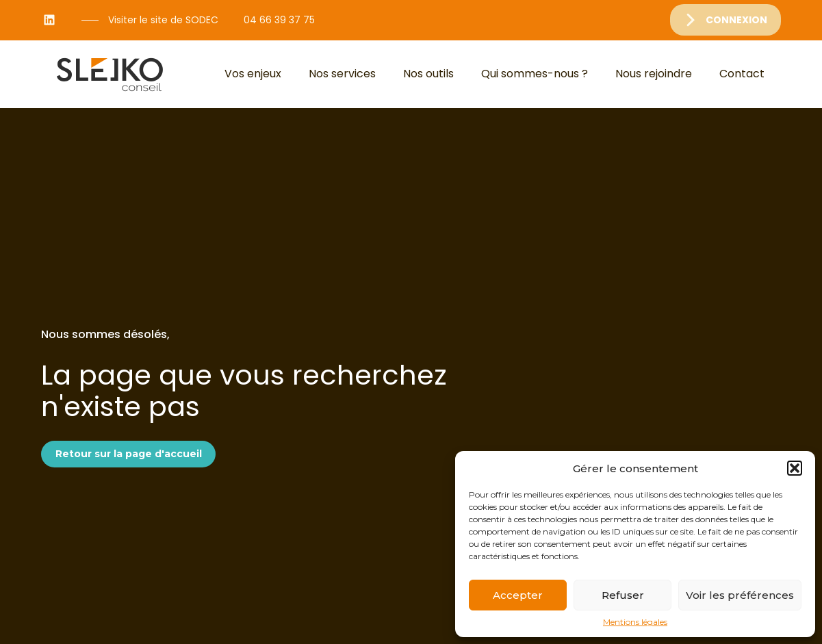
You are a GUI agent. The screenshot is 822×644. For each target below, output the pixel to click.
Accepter (518, 595)
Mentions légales (635, 622)
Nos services (342, 74)
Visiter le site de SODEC (163, 20)
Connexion (736, 20)
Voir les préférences (740, 595)
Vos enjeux (253, 74)
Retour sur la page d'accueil (129, 454)
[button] (795, 468)
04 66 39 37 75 (279, 20)
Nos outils (428, 74)
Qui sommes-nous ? (535, 74)
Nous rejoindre (654, 74)
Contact (742, 74)
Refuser (623, 595)
